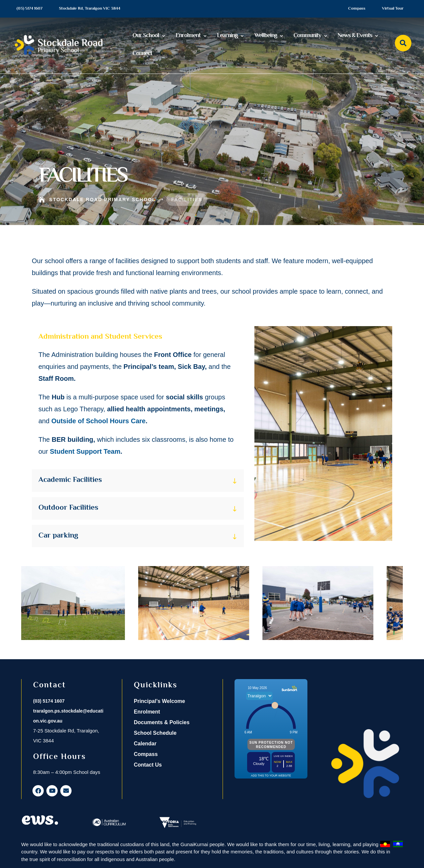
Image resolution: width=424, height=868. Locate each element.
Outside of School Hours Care (98, 421)
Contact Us (148, 765)
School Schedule (155, 733)
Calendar (145, 744)
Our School (146, 36)
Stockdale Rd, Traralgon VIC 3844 (90, 9)
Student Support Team (85, 451)
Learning (227, 36)
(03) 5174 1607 (29, 9)
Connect (142, 54)
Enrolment (188, 36)
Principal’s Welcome (159, 701)
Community (307, 36)
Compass (357, 9)
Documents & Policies (162, 722)
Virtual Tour (393, 9)
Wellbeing (266, 36)
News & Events (355, 36)
